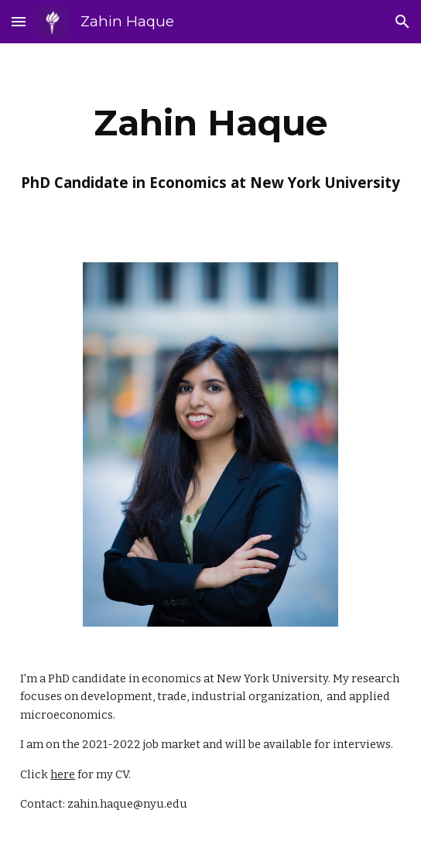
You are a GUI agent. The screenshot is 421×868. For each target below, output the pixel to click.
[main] (210, 123)
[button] (19, 21)
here (63, 774)
